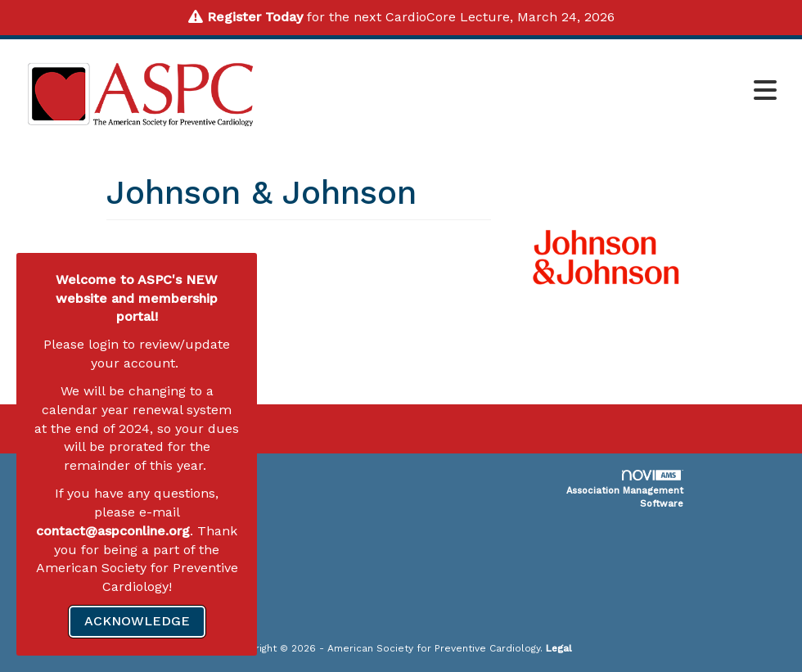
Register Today (255, 17)
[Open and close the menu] (527, 92)
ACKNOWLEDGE (137, 621)
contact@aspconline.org (113, 531)
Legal (559, 648)
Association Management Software (625, 489)
